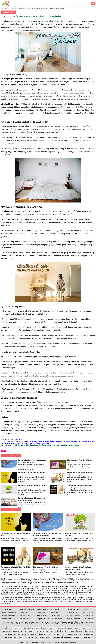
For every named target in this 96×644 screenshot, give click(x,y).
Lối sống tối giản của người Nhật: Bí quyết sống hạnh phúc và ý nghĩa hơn (43, 8)
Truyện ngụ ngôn (42, 616)
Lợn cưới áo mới (56, 616)
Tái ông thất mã (21, 634)
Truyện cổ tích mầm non (46, 637)
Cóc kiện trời (52, 628)
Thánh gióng (16, 628)
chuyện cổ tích (20, 579)
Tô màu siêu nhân (89, 634)
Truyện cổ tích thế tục (8, 619)
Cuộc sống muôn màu (58, 619)
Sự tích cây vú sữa (32, 637)
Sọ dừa (39, 631)
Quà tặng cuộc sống (73, 609)
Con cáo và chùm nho (9, 634)
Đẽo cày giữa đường (11, 637)
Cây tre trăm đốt (32, 634)
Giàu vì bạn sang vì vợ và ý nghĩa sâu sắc (47, 567)
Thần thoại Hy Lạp (25, 619)
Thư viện (86, 609)
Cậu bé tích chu (47, 631)
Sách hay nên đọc (88, 616)
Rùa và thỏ (22, 637)
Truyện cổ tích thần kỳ (8, 616)
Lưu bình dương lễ (18, 631)
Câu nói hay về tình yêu (73, 619)
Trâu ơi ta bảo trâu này (60, 631)
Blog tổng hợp (16, 8)
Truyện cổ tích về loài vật (9, 612)
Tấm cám (8, 628)
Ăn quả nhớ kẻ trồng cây (75, 631)
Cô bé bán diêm (89, 631)
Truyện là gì (55, 612)
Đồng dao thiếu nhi (43, 619)
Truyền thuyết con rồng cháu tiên (82, 637)
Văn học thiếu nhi (88, 612)
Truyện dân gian (41, 612)
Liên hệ (83, 624)
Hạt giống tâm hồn (72, 612)
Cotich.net (36, 579)
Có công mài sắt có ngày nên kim (72, 634)
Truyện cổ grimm (24, 612)
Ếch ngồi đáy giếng (44, 634)
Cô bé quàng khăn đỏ (28, 628)
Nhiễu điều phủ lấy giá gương (63, 637)
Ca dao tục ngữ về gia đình (65, 628)
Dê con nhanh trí (56, 634)
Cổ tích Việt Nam (7, 609)
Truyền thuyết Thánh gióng (43, 586)
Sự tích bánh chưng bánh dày (83, 628)
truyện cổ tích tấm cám (59, 586)
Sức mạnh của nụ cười (73, 616)
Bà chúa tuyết (7, 631)
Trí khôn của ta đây (41, 628)
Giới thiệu (77, 624)
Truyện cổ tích (6, 8)
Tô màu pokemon (88, 619)
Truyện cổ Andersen (25, 616)
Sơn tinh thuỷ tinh (30, 631)
